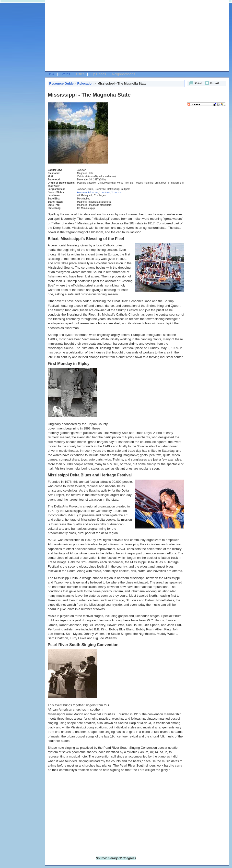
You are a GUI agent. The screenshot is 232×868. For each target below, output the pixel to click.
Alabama (82, 192)
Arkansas (93, 192)
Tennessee (117, 192)
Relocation (85, 83)
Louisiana (105, 192)
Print (195, 83)
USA (51, 74)
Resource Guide (61, 83)
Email (211, 83)
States (65, 74)
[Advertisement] (88, 37)
